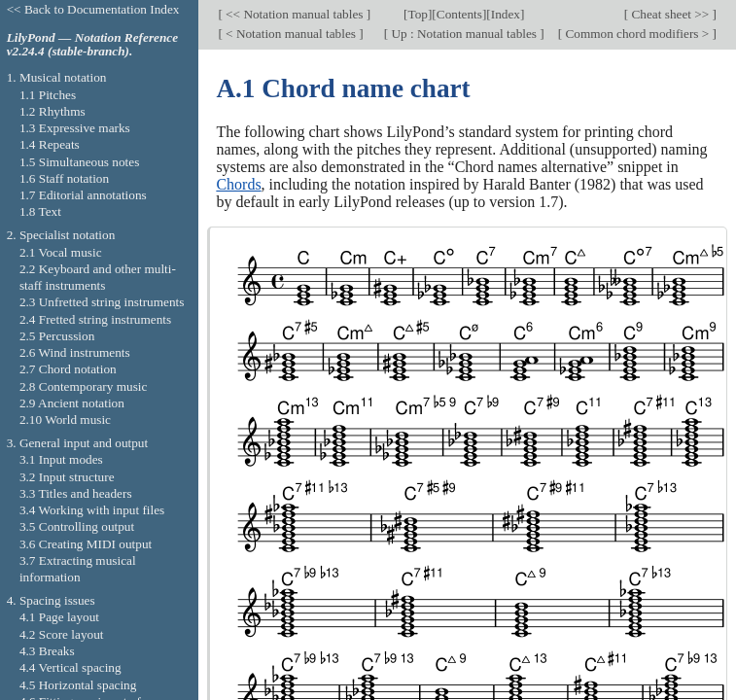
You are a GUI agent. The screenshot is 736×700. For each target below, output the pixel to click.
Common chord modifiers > (637, 34)
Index (506, 14)
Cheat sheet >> (670, 14)
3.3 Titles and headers (76, 493)
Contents (459, 14)
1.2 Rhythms (53, 111)
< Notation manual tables (291, 34)
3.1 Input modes (61, 459)
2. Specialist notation (61, 235)
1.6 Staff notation (64, 178)
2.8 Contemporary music (84, 386)
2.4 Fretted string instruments (95, 319)
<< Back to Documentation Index (93, 9)
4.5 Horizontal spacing (78, 685)
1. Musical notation (57, 77)
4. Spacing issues (51, 600)
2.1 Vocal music (61, 252)
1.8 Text (40, 211)
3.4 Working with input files (92, 510)
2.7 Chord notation (68, 369)
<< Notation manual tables (295, 14)
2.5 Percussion (57, 336)
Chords (238, 184)
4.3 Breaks (47, 651)
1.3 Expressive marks (75, 128)
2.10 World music (65, 420)
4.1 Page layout (59, 617)
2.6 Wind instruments (75, 352)
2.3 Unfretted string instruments (102, 302)
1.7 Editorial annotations (83, 195)
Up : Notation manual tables (464, 34)
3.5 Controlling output (77, 526)
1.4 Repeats (50, 144)
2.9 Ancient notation (72, 403)
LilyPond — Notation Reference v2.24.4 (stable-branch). (92, 45)
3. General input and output (78, 443)
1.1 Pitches (48, 95)
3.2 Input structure (67, 477)
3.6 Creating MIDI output (86, 544)
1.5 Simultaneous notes (79, 162)
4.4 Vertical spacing (70, 667)
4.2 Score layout (62, 634)
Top (417, 14)
